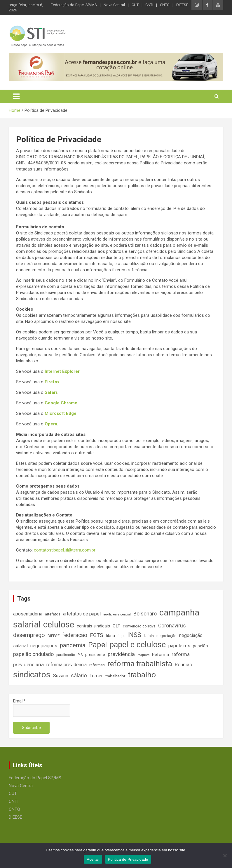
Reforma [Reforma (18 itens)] (161, 655)
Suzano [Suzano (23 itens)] (61, 676)
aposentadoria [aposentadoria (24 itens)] (28, 614)
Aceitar (93, 859)
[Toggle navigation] (16, 96)
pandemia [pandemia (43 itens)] (73, 645)
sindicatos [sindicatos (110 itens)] (32, 675)
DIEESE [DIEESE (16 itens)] (54, 636)
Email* (42, 708)
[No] (225, 855)
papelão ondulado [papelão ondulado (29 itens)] (33, 654)
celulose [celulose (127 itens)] (59, 625)
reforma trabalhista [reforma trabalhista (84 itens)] (140, 664)
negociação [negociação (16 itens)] (166, 636)
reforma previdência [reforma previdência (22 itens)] (67, 665)
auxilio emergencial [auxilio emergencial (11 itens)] (117, 614)
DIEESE (182, 5)
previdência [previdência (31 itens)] (121, 654)
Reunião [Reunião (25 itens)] (184, 665)
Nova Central (114, 5)
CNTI (149, 5)
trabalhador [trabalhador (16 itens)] (115, 676)
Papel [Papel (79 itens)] (97, 645)
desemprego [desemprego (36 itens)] (29, 635)
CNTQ (165, 5)
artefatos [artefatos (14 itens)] (53, 614)
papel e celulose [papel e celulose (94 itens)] (138, 645)
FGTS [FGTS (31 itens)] (96, 635)
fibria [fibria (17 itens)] (110, 636)
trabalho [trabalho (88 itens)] (142, 675)
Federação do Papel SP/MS (74, 5)
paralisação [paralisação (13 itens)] (66, 655)
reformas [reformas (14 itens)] (97, 665)
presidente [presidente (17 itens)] (95, 655)
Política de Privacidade (128, 859)
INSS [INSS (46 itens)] (134, 635)
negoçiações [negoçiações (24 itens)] (44, 646)
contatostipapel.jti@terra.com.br (65, 550)
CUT (135, 5)
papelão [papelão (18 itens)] (200, 646)
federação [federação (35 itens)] (75, 635)
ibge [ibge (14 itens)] (121, 636)
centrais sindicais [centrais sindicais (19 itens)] (93, 626)
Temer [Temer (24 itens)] (96, 676)
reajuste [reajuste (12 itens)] (143, 655)
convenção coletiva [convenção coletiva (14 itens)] (139, 626)
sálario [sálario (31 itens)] (79, 676)
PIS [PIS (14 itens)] (80, 655)
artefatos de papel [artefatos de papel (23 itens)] (82, 614)
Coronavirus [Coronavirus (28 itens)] (172, 626)
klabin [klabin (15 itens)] (149, 636)
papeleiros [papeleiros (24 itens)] (179, 646)
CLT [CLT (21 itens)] (116, 626)
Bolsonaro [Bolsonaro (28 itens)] (145, 614)
